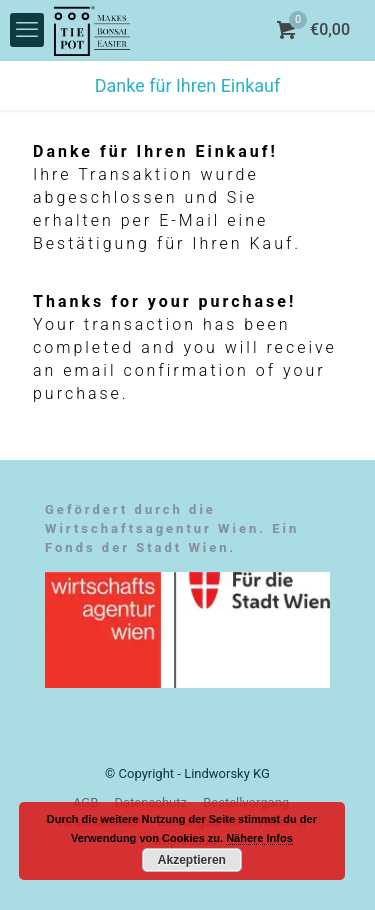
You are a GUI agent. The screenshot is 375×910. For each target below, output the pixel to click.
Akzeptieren (192, 860)
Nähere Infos (259, 838)
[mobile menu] (27, 30)
